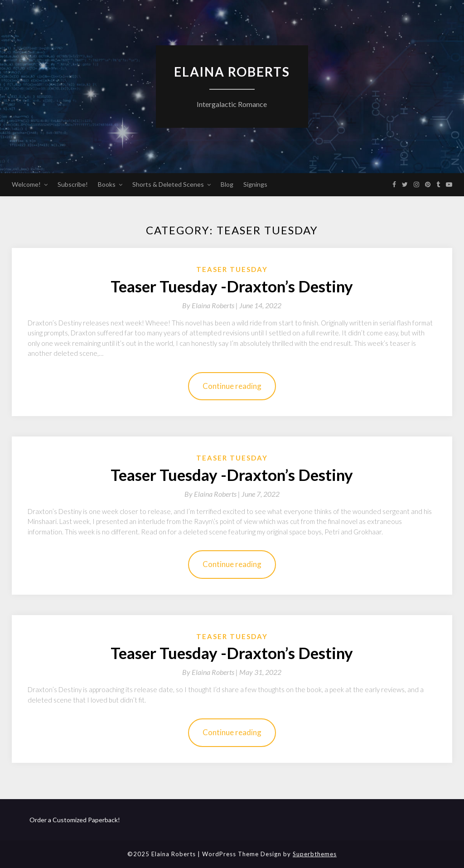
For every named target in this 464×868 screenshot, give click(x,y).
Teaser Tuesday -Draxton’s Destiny (232, 286)
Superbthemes (315, 854)
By (211, 305)
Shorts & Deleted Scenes (168, 184)
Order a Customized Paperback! (75, 820)
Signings (255, 184)
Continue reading (232, 386)
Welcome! (26, 184)
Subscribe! (73, 184)
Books (107, 184)
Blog (227, 184)
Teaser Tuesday (232, 269)
